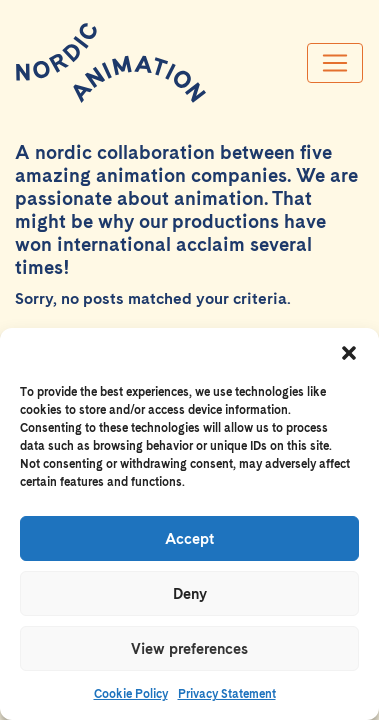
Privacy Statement (227, 694)
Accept (189, 539)
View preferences (189, 649)
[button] (349, 353)
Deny (190, 594)
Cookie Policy (131, 694)
